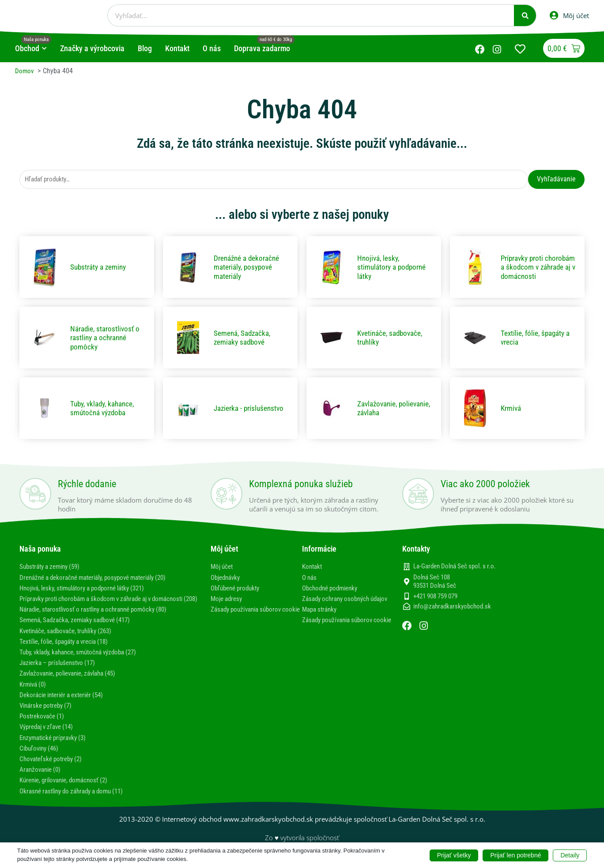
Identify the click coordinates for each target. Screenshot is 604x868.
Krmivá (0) (34, 693)
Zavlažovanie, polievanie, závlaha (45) (74, 683)
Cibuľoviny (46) (41, 757)
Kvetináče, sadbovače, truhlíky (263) (71, 640)
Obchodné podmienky (333, 589)
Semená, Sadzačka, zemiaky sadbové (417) (80, 629)
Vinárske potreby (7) (48, 715)
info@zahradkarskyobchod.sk (452, 608)
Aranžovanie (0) (42, 779)
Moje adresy (228, 599)
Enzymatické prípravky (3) (56, 747)
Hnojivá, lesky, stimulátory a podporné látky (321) (90, 589)
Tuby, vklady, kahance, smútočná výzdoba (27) (84, 661)
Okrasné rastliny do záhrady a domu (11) (77, 800)
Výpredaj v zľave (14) (50, 736)
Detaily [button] (570, 855)
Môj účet (223, 568)
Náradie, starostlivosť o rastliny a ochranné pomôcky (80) (101, 619)
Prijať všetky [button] (454, 855)
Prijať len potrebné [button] (515, 855)
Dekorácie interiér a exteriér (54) (66, 704)
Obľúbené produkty (238, 589)
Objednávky (227, 578)
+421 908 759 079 (435, 597)
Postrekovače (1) (43, 725)
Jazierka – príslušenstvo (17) (61, 672)
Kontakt (313, 568)
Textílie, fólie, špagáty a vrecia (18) (69, 651)
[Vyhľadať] (525, 15)
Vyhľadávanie (556, 179)
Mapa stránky (321, 619)
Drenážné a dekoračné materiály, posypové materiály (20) (101, 578)
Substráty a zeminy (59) (53, 568)
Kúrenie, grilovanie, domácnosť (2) (68, 790)
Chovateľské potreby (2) (54, 768)
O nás (310, 578)
